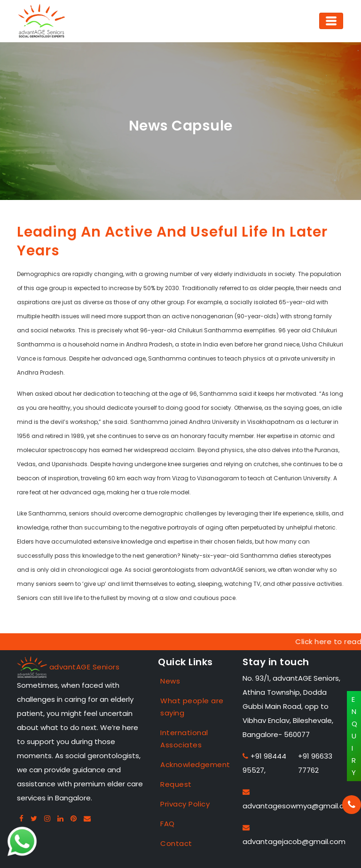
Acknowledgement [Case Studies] (195, 764)
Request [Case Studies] (176, 784)
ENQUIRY (355, 736)
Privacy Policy (185, 804)
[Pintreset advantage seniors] (74, 818)
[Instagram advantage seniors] (47, 818)
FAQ (168, 824)
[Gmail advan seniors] (87, 818)
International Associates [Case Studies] (184, 739)
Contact (176, 843)
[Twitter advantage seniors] (34, 818)
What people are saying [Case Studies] (192, 707)
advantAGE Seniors (85, 667)
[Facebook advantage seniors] (22, 818)
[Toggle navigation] (331, 21)
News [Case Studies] (170, 681)
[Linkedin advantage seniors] (61, 818)
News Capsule (181, 126)
